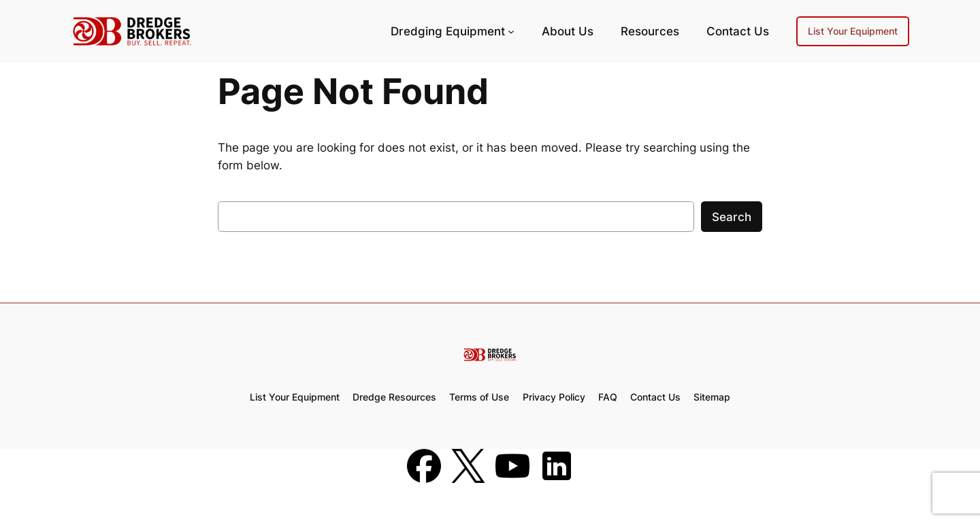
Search (732, 217)
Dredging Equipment (448, 31)
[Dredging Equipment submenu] (511, 31)
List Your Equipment (853, 31)
